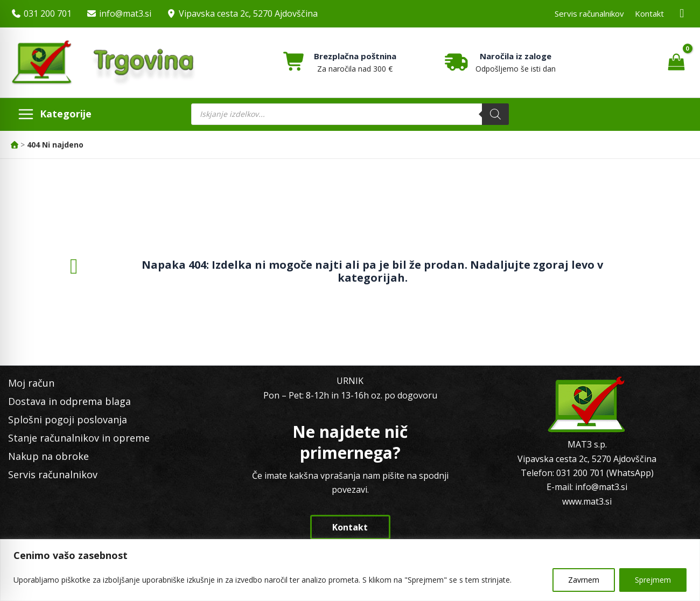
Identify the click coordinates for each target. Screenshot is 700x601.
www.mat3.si (587, 501)
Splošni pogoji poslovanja (68, 420)
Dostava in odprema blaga (69, 401)
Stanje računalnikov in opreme (79, 438)
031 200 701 (48, 13)
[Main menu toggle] (54, 114)
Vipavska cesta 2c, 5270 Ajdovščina (248, 13)
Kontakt (649, 13)
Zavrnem (584, 580)
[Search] (495, 114)
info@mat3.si (125, 13)
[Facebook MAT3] (682, 14)
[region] (350, 570)
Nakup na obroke (48, 456)
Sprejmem (653, 580)
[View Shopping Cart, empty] (676, 62)
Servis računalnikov (589, 13)
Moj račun (31, 383)
